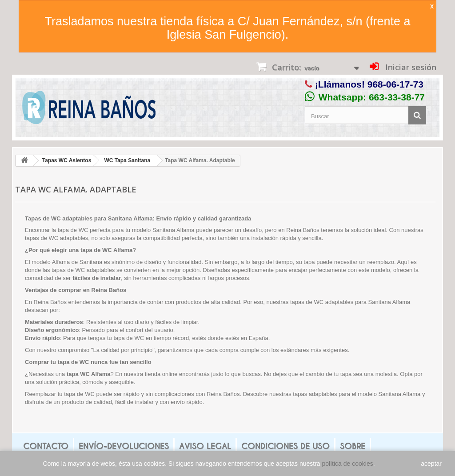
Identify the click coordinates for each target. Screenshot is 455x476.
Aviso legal (205, 446)
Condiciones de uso (285, 446)
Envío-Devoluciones (124, 446)
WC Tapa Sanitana (127, 160)
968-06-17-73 (395, 84)
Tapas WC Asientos (67, 160)
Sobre (353, 446)
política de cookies (348, 464)
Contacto (46, 446)
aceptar (431, 464)
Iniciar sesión (410, 67)
